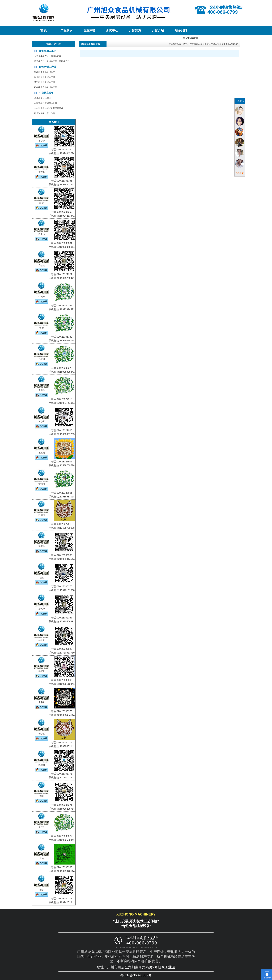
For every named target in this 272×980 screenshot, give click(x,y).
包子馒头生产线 (41, 56)
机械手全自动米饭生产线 (46, 87)
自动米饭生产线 (48, 67)
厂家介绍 (158, 30)
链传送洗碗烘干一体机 (45, 113)
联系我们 (181, 30)
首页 (185, 44)
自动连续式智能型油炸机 (46, 103)
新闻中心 (112, 30)
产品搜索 (240, 173)
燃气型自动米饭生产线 (45, 77)
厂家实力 (135, 30)
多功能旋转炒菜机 (42, 98)
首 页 (43, 30)
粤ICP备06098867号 (136, 975)
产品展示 (66, 30)
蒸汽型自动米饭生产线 (45, 82)
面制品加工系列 (48, 51)
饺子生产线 (39, 61)
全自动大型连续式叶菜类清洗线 (49, 108)
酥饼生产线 (56, 56)
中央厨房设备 (46, 93)
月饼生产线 (52, 61)
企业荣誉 (89, 30)
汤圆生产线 (64, 61)
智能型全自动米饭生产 (45, 72)
